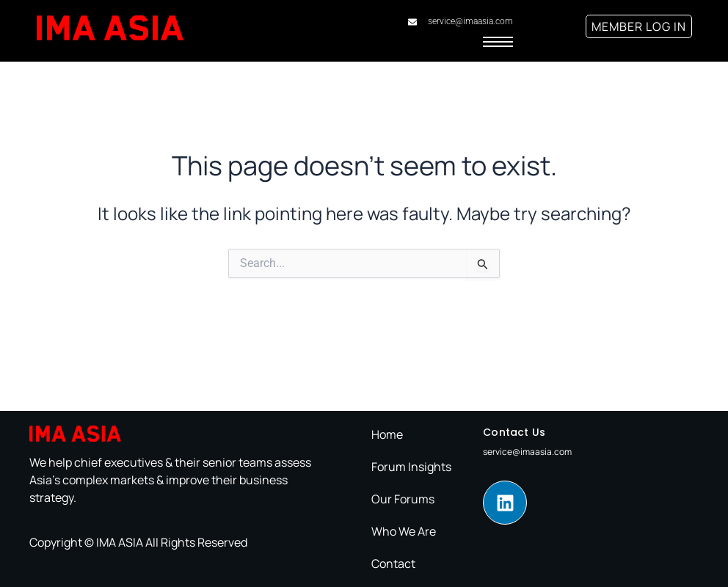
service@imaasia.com (527, 452)
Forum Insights (411, 467)
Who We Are (404, 531)
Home (387, 434)
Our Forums (403, 499)
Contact (393, 564)
